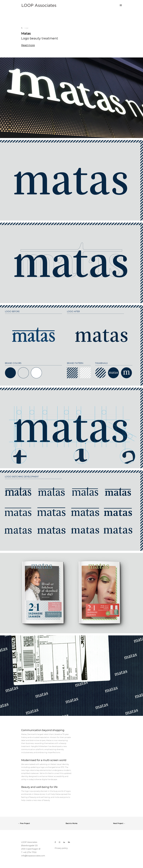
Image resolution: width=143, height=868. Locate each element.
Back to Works (71, 823)
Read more (28, 45)
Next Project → (119, 823)
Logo (26, 28)
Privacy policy (61, 848)
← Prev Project (24, 823)
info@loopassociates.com (33, 856)
